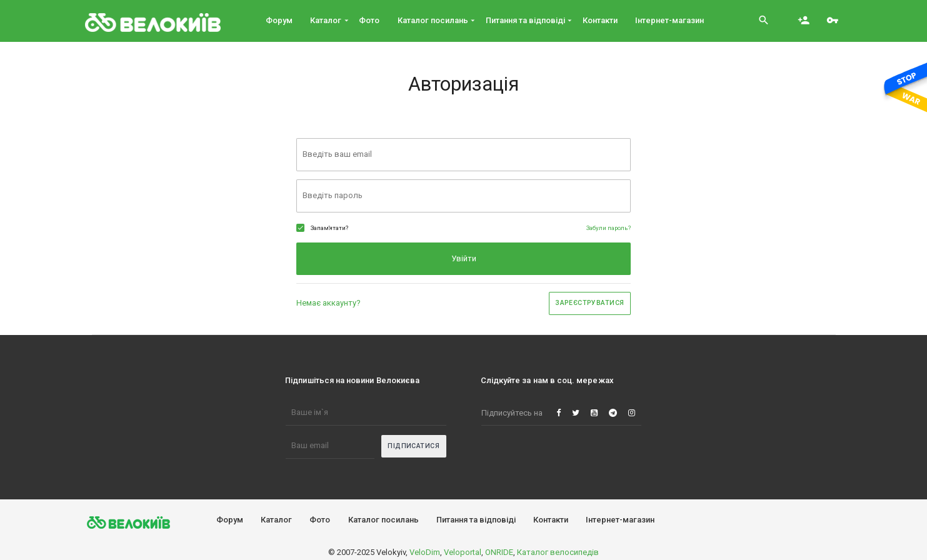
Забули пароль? (609, 228)
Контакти (551, 520)
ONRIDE (499, 552)
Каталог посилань (383, 520)
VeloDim (425, 552)
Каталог (276, 520)
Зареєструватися (589, 303)
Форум (230, 520)
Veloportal (463, 552)
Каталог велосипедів (558, 552)
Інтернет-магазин (620, 520)
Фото (320, 520)
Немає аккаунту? (328, 303)
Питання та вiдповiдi (476, 520)
